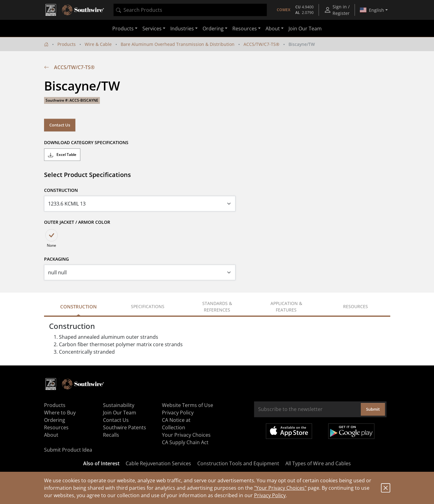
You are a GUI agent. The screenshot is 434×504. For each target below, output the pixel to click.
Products (67, 44)
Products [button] (123, 29)
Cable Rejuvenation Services (158, 463)
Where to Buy (60, 413)
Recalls (111, 435)
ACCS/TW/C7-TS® (262, 44)
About (51, 435)
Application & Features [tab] (286, 307)
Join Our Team (305, 29)
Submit (373, 409)
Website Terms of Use (188, 405)
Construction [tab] (78, 307)
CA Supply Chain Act (185, 442)
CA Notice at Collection (176, 424)
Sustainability (119, 405)
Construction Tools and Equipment (238, 463)
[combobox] (190, 10)
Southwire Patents (125, 427)
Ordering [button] (213, 29)
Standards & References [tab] (217, 307)
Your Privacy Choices (186, 435)
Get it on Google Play (351, 431)
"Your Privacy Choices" (280, 488)
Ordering (55, 420)
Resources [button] (245, 29)
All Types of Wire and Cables (318, 463)
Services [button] (152, 29)
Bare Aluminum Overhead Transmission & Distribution (178, 44)
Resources (56, 427)
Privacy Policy (270, 495)
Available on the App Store (289, 431)
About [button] (273, 29)
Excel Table (62, 155)
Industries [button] (182, 29)
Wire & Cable (98, 44)
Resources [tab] (356, 306)
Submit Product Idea (68, 450)
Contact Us (60, 125)
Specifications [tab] (148, 306)
